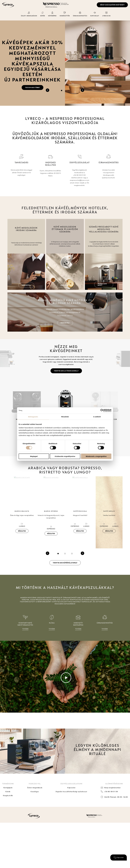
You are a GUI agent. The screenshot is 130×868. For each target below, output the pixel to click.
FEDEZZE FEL (34, 785)
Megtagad (34, 456)
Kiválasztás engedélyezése (65, 456)
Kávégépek (8, 791)
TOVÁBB (25, 630)
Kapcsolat (71, 791)
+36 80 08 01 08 (111, 798)
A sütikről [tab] (97, 417)
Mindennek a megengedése (96, 456)
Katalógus (34, 798)
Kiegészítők (8, 804)
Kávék (8, 798)
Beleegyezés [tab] (33, 417)
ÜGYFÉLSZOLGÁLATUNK (71, 785)
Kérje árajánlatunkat (113, 791)
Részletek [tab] (65, 417)
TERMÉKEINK (8, 785)
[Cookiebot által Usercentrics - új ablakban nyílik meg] (102, 411)
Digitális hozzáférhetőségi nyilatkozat (71, 798)
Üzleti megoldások (34, 791)
